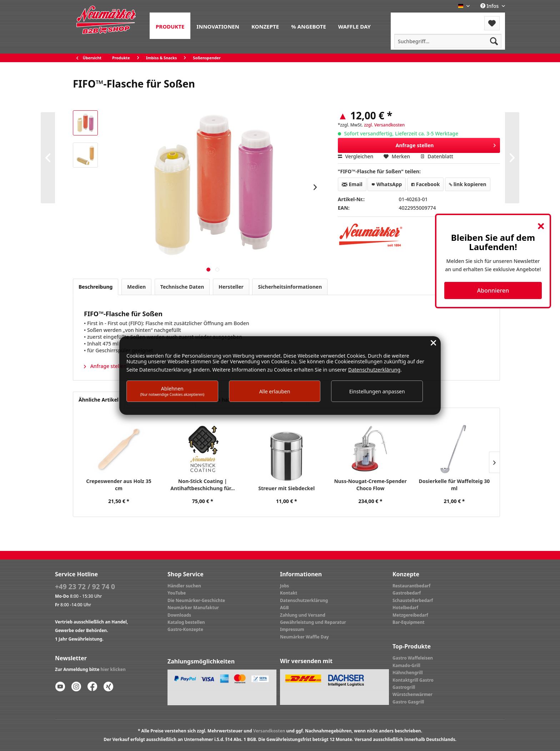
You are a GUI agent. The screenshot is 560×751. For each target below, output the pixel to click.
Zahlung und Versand (303, 615)
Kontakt (289, 593)
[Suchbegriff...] (448, 41)
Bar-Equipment (409, 622)
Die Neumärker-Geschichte (196, 600)
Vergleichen (356, 156)
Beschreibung (96, 287)
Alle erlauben (275, 391)
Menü (410, 19)
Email (352, 184)
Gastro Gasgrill (408, 702)
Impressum (292, 629)
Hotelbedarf (405, 608)
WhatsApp (387, 184)
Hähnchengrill (408, 673)
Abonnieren (493, 290)
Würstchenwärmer (412, 694)
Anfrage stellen (446, 144)
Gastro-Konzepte (185, 629)
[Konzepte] (265, 26)
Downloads (179, 615)
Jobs (284, 586)
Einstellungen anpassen (377, 391)
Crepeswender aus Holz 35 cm (119, 485)
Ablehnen (172, 391)
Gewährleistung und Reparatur (313, 622)
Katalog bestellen (186, 622)
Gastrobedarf (407, 593)
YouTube (177, 593)
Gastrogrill (404, 687)
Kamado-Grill (406, 665)
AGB (284, 608)
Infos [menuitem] (490, 6)
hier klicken (113, 669)
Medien (136, 287)
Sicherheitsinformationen (290, 287)
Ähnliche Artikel (99, 400)
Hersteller (231, 287)
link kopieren (468, 184)
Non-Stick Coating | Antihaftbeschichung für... (202, 485)
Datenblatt (437, 156)
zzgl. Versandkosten (384, 125)
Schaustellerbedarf (413, 600)
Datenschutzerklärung (304, 600)
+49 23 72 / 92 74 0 (85, 587)
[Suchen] (494, 41)
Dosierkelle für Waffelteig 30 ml (454, 485)
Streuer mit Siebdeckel (286, 488)
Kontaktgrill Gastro (413, 680)
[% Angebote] (309, 26)
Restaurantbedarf (411, 586)
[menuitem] (170, 26)
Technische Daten (182, 287)
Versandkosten (269, 731)
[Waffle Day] (354, 26)
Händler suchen (184, 586)
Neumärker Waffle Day (304, 637)
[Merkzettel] (492, 23)
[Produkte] (170, 26)
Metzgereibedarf (410, 615)
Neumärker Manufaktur (193, 608)
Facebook (425, 184)
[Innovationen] (218, 26)
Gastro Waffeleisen (413, 658)
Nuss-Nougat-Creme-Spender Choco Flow (370, 485)
